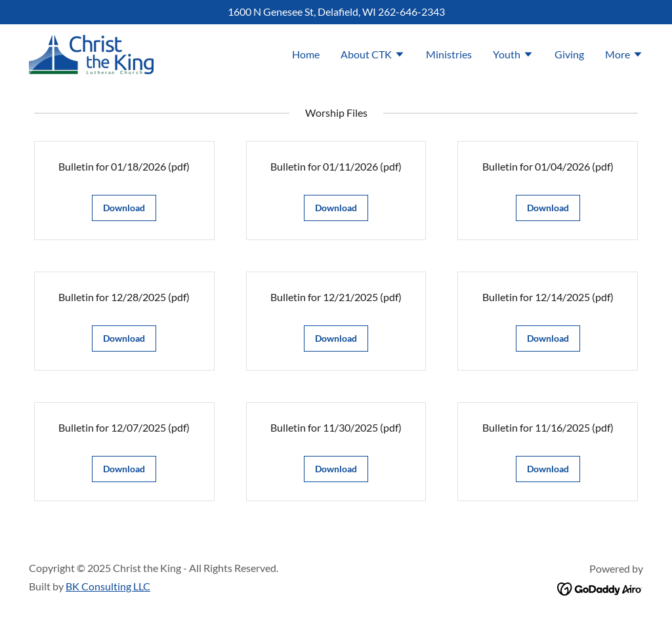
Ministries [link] (449, 54)
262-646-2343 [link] (411, 11)
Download (124, 208)
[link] (91, 53)
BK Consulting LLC (108, 586)
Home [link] (306, 54)
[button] (373, 56)
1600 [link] (240, 11)
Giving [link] (569, 54)
